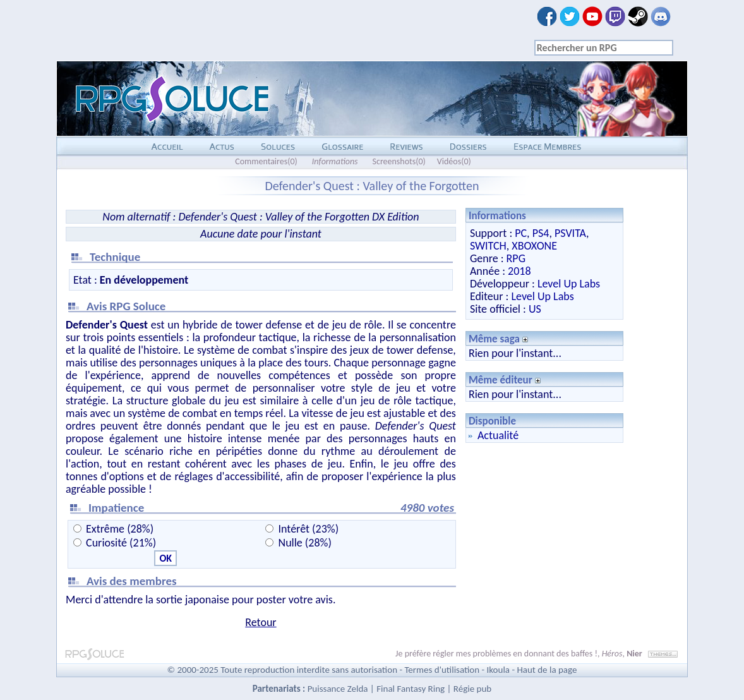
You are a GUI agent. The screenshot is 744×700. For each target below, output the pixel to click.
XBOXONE (534, 246)
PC (521, 233)
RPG (516, 258)
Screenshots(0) (399, 161)
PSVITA (570, 233)
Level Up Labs (569, 284)
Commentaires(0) (266, 161)
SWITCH (488, 246)
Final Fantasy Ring (411, 689)
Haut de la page (547, 670)
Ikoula (499, 670)
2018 (519, 271)
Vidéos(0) (454, 161)
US (535, 309)
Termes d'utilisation (442, 670)
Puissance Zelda (338, 689)
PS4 (541, 233)
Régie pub (472, 689)
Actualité (498, 435)
